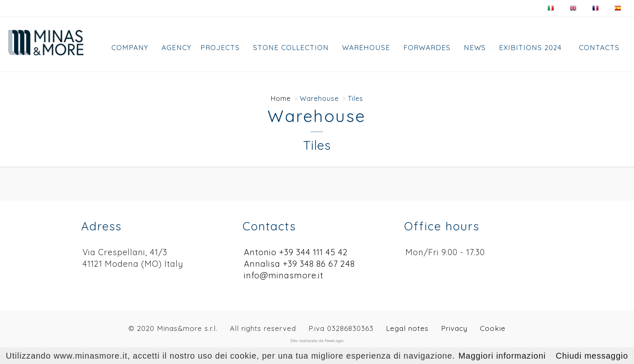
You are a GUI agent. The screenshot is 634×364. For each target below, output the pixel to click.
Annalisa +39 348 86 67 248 (299, 264)
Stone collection (291, 47)
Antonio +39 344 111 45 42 (296, 252)
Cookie (493, 328)
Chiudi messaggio (592, 356)
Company (130, 47)
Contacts (599, 47)
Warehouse (366, 47)
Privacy (454, 328)
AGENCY (176, 47)
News (475, 47)
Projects (220, 47)
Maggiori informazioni (502, 356)
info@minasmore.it (284, 275)
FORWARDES (427, 47)
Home (281, 98)
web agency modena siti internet (317, 341)
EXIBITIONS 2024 (530, 47)
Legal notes (407, 328)
